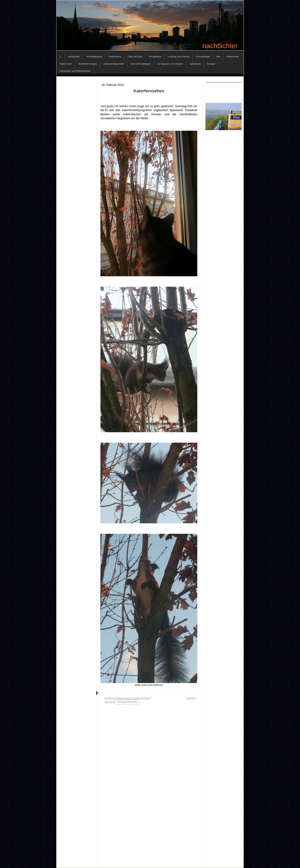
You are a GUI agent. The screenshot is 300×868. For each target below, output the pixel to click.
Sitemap (109, 702)
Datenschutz (124, 698)
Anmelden (191, 698)
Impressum (110, 698)
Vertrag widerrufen (127, 702)
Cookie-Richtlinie (141, 698)
